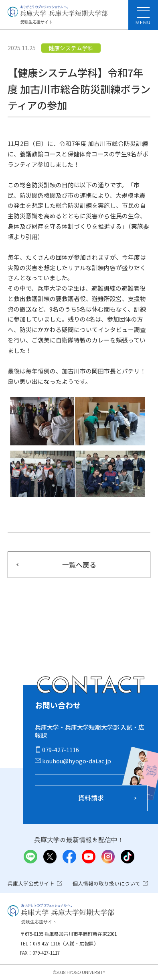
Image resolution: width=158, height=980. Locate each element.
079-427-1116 (61, 749)
